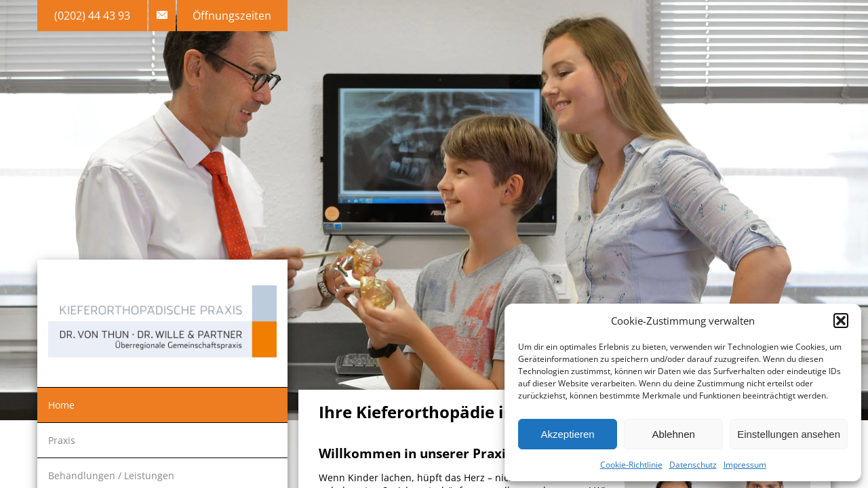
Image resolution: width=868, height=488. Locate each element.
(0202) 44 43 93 (92, 16)
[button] (841, 321)
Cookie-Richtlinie (631, 465)
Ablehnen (673, 434)
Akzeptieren (567, 434)
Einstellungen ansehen (789, 434)
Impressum (745, 465)
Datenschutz (693, 465)
